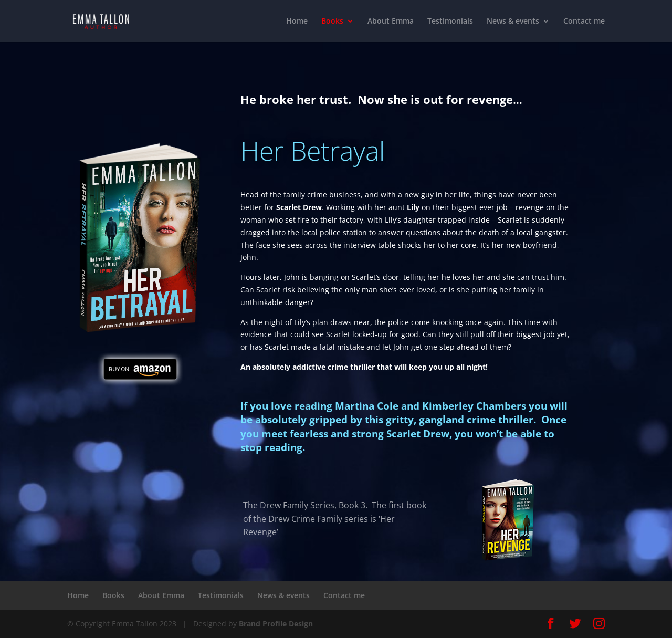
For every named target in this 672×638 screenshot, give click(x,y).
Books (332, 22)
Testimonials (450, 22)
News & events (513, 22)
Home (297, 22)
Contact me (584, 22)
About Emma (391, 22)
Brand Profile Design (276, 624)
